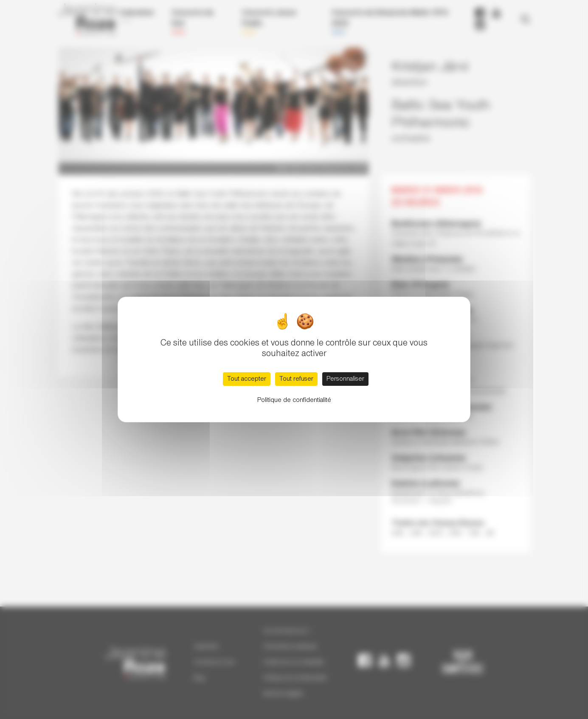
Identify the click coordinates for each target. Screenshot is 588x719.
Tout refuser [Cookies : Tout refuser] (296, 379)
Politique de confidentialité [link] (294, 400)
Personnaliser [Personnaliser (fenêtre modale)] (345, 379)
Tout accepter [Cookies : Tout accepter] (247, 379)
